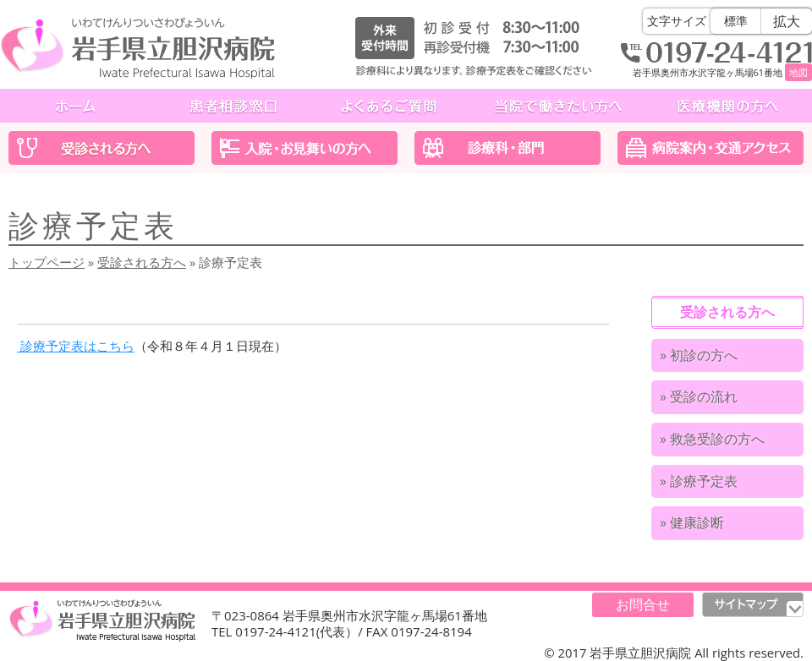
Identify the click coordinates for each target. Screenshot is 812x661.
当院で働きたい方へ (558, 106)
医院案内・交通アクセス (710, 148)
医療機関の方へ (727, 106)
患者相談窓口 (233, 106)
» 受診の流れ (699, 396)
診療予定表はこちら (76, 346)
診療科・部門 (507, 148)
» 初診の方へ (699, 355)
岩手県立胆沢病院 (137, 48)
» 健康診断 (692, 522)
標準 (736, 21)
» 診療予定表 (699, 481)
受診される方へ (101, 148)
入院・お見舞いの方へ (304, 148)
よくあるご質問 (389, 106)
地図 (798, 72)
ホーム (78, 106)
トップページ (47, 262)
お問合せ (643, 604)
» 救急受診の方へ (712, 439)
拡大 (787, 21)
